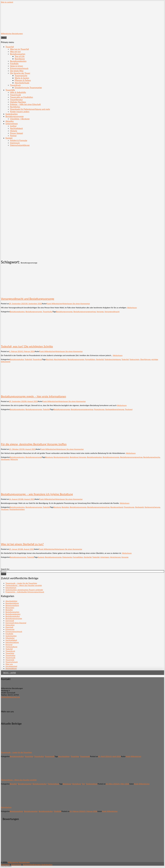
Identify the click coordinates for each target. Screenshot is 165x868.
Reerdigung (20, 59)
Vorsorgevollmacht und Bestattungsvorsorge (28, 299)
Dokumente (67, 557)
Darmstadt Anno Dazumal (16, 623)
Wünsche (14, 459)
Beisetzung (67, 784)
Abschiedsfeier (11, 601)
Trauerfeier (10, 653)
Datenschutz (16, 865)
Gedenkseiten (12, 114)
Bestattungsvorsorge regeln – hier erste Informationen (33, 396)
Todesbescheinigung (113, 359)
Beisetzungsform (12, 605)
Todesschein (134, 359)
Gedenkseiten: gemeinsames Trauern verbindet (24, 590)
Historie (14, 131)
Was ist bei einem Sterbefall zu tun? (22, 544)
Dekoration (10, 625)
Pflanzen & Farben (23, 80)
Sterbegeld (5, 459)
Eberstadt (9, 627)
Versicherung (115, 557)
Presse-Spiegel (16, 133)
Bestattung (77, 784)
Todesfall (28, 359)
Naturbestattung (12, 642)
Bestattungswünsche (152, 457)
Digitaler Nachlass (18, 102)
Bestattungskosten (18, 61)
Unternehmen (12, 124)
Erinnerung (10, 629)
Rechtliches (15, 107)
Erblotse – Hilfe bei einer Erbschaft (25, 104)
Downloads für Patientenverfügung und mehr (30, 109)
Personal (9, 644)
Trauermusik (15, 95)
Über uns (9, 664)
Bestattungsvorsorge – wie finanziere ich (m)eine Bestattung (37, 494)
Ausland (41, 557)
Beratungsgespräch (61, 457)
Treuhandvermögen (17, 509)
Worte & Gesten (22, 78)
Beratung (49, 457)
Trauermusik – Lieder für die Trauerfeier (21, 583)
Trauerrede (10, 660)
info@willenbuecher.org (10, 697)
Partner (13, 136)
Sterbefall (100, 359)
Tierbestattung (11, 647)
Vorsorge (100, 312)
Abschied (49, 359)
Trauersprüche (21, 76)
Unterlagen (105, 557)
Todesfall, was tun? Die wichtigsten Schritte (27, 346)
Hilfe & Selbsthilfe (18, 92)
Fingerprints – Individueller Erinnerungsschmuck (25, 592)
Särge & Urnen (16, 66)
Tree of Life (20, 56)
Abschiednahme (60, 359)
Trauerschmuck (12, 662)
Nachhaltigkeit (16, 128)
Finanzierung (99, 409)
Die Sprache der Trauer (20, 73)
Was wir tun (15, 52)
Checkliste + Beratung (20, 119)
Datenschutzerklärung (20, 145)
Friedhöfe (14, 64)
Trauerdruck (15, 85)
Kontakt (9, 138)
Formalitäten (90, 359)
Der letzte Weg (17, 71)
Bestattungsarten (18, 54)
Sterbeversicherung (152, 507)
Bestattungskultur (17, 359)
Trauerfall (10, 47)
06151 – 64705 (10, 673)
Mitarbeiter (10, 638)
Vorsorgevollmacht (112, 312)
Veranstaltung (11, 668)
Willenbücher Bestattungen (12, 33)
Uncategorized (11, 666)
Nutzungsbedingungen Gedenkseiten (38, 865)
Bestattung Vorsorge (78, 457)
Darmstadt (10, 621)
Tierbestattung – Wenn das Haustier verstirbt (24, 585)
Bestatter (65, 507)
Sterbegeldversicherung (115, 409)
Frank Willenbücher (54, 303)
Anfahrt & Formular (19, 140)
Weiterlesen (132, 308)
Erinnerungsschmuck (19, 68)
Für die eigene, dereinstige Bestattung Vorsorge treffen (34, 444)
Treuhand (129, 409)
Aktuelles (10, 121)
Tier (83, 784)
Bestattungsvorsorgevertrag (85, 312)
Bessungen (10, 608)
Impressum (15, 143)
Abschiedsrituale (22, 83)
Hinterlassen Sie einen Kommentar (76, 303)
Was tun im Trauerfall (19, 49)
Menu (4, 38)
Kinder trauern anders (20, 112)
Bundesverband (117, 507)
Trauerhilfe (10, 90)
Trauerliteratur (16, 100)
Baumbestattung (12, 603)
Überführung (145, 359)
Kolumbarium (11, 587)
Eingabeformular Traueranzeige (28, 88)
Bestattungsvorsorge (15, 116)
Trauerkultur (48, 312)
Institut (13, 126)
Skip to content (7, 2)
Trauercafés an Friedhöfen (22, 97)
